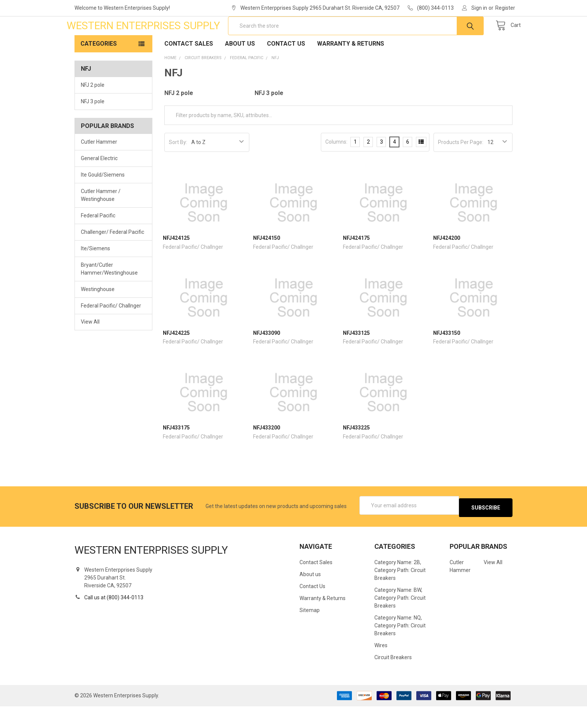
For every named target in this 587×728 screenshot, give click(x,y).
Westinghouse (98, 313)
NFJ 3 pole (93, 125)
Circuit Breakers (393, 679)
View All (90, 346)
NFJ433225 (356, 452)
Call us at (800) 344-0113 (114, 619)
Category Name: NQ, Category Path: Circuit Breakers (400, 647)
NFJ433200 (267, 452)
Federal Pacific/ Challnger (111, 329)
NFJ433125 (356, 357)
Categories (99, 68)
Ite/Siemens (95, 272)
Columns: (336, 166)
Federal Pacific (98, 239)
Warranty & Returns (351, 68)
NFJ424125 (176, 262)
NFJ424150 (267, 262)
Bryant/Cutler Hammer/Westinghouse (109, 293)
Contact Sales (189, 68)
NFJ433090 (267, 357)
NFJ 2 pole (93, 109)
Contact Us (286, 68)
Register (505, 8)
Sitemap (310, 632)
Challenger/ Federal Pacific (112, 256)
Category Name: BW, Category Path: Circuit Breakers (400, 620)
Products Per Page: (461, 166)
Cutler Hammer (99, 166)
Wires (381, 667)
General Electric (99, 182)
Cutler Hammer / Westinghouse (101, 219)
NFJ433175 (176, 452)
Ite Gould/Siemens (103, 199)
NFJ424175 (356, 262)
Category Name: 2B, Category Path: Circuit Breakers (400, 592)
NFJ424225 (176, 357)
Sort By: (178, 166)
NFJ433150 (447, 357)
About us (240, 68)
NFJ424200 (447, 262)
